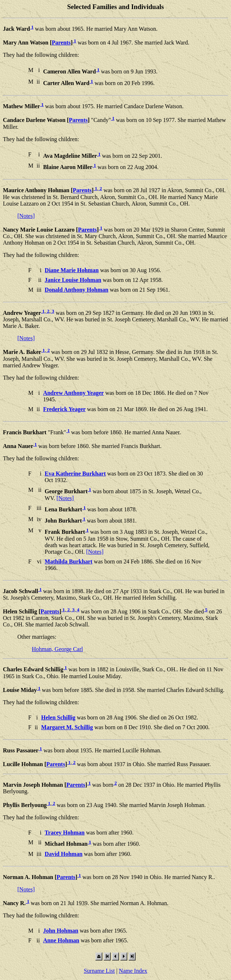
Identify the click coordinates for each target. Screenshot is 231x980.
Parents (61, 43)
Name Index (133, 971)
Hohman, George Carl (57, 649)
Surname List (99, 971)
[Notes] (26, 216)
